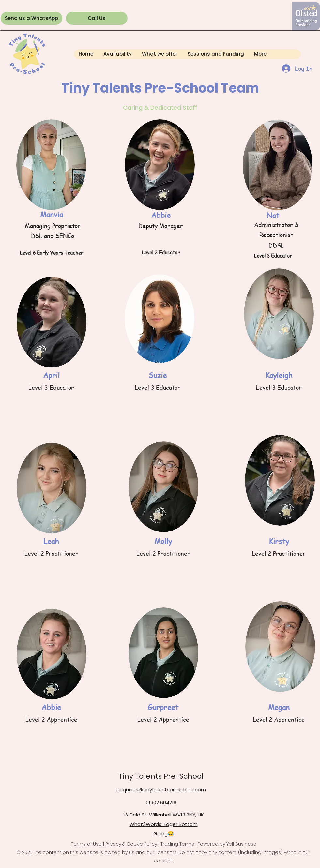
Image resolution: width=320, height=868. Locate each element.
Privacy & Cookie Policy (131, 844)
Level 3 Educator (161, 252)
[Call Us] (97, 18)
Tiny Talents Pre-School (161, 776)
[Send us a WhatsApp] (31, 18)
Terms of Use (86, 844)
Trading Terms (177, 844)
